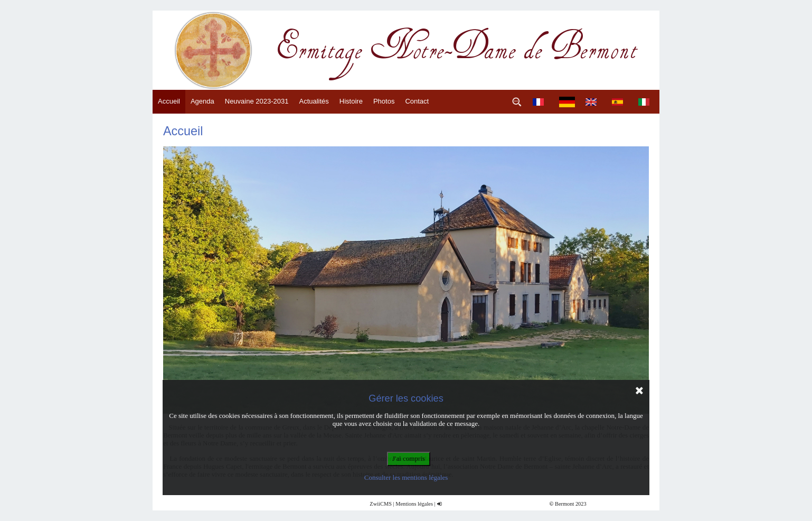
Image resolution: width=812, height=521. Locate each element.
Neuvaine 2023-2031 (257, 101)
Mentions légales (414, 504)
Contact (417, 101)
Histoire (351, 101)
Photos (384, 101)
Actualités (314, 101)
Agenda (202, 101)
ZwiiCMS (381, 504)
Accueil (169, 101)
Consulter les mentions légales (406, 477)
